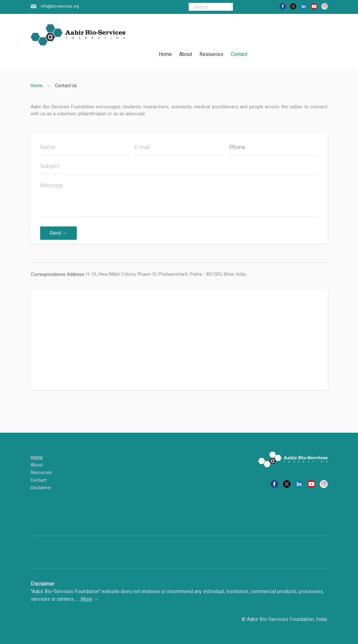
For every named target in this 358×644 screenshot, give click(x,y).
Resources (211, 54)
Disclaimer (41, 488)
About (186, 54)
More (86, 599)
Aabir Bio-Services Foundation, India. (287, 619)
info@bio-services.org (60, 6)
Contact (239, 54)
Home (165, 54)
